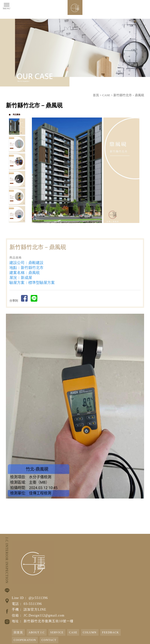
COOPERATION (25, 640)
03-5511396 (33, 604)
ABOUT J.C (37, 632)
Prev (36, 170)
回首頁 (18, 632)
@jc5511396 (38, 598)
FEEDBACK (110, 632)
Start (87, 228)
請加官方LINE (35, 610)
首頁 (96, 95)
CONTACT (49, 640)
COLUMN (90, 632)
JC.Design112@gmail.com (44, 615)
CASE (106, 95)
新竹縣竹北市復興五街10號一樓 (49, 621)
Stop (91, 228)
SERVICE (57, 632)
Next (138, 170)
